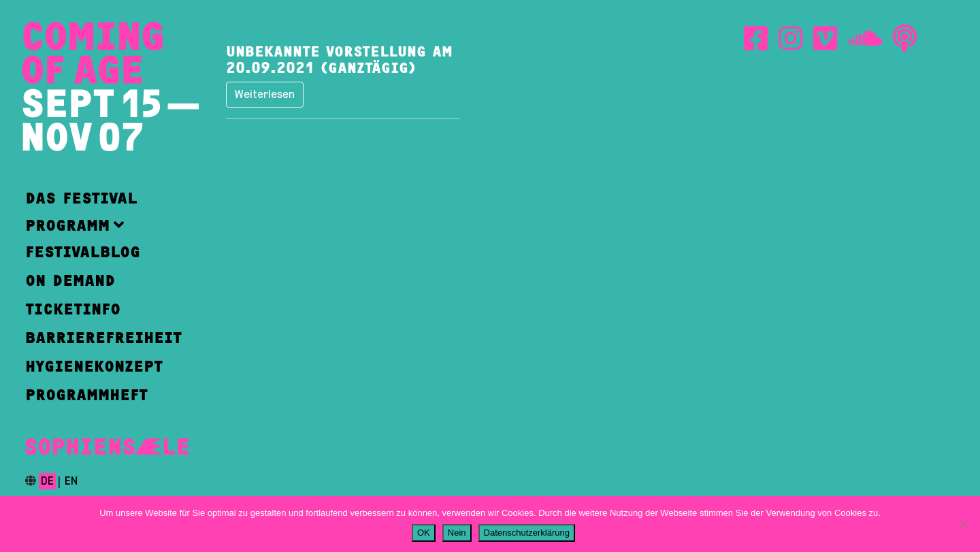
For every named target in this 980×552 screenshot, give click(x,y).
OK (424, 533)
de (47, 481)
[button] (103, 225)
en (71, 481)
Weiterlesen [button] (265, 95)
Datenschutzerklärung (527, 533)
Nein (457, 533)
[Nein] (963, 524)
